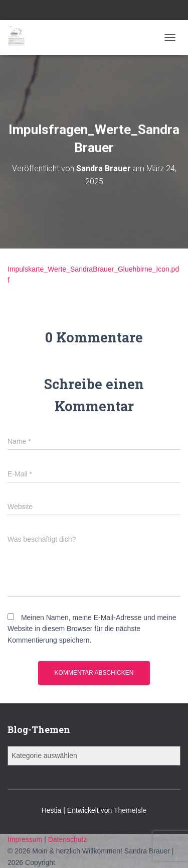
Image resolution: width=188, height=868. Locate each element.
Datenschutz (68, 839)
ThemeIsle (130, 810)
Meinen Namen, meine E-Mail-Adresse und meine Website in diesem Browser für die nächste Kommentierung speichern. (92, 629)
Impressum (26, 839)
